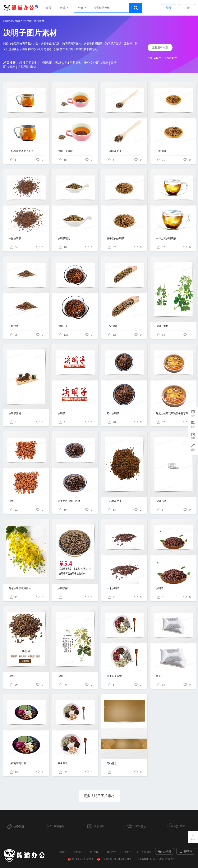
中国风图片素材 (51, 63)
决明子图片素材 (35, 21)
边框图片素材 (27, 67)
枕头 (158, 676)
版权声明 (112, 852)
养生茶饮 (63, 763)
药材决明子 (113, 413)
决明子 (61, 413)
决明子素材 (162, 326)
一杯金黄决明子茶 (166, 238)
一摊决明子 (15, 238)
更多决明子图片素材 (99, 796)
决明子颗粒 (64, 238)
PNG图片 (20, 21)
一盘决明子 (162, 151)
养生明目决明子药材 (69, 501)
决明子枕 (161, 501)
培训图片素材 (73, 63)
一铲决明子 (113, 326)
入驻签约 (146, 852)
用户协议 (95, 852)
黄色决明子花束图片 (20, 588)
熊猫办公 (8, 21)
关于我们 (78, 852)
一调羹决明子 (114, 151)
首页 (48, 8)
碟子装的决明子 (115, 238)
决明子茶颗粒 (65, 151)
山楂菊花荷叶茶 (17, 763)
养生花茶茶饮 (114, 676)
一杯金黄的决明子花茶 (21, 151)
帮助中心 (129, 852)
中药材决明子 (114, 501)
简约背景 (112, 763)
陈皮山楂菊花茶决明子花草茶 (172, 413)
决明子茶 (63, 326)
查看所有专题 (160, 48)
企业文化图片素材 (96, 63)
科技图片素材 (29, 63)
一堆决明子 (15, 326)
